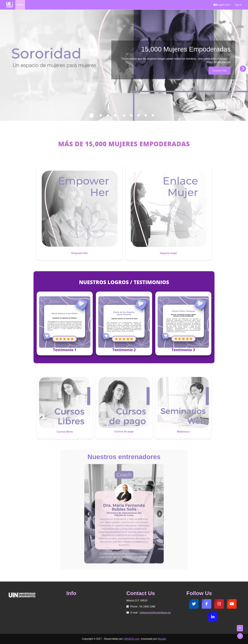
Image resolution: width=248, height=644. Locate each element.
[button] (223, 5)
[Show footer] (240, 636)
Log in (238, 5)
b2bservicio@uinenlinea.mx (155, 613)
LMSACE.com (131, 639)
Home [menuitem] (20, 5)
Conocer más (220, 71)
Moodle (162, 639)
